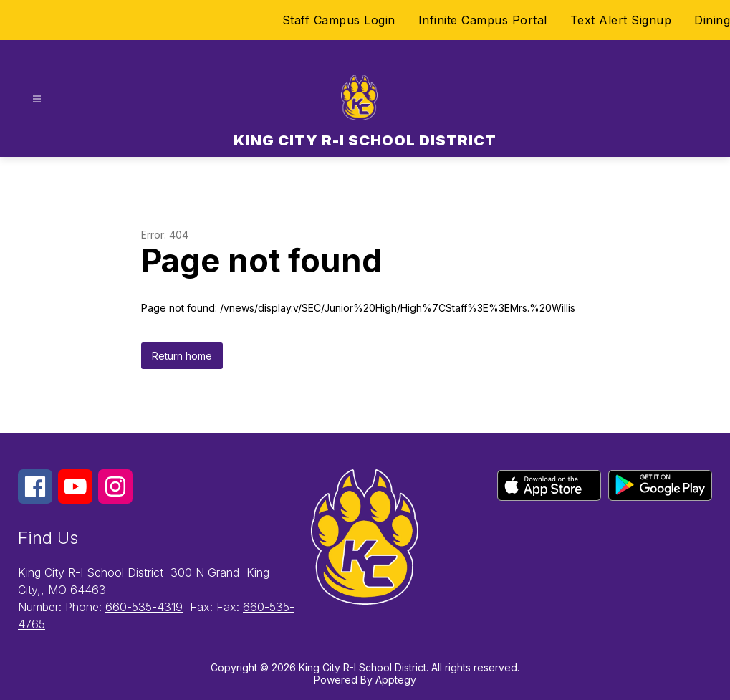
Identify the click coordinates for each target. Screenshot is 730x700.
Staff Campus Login (339, 20)
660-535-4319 (144, 607)
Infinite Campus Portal (483, 20)
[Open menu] (37, 99)
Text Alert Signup (621, 20)
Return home (182, 356)
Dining (712, 20)
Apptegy (396, 680)
